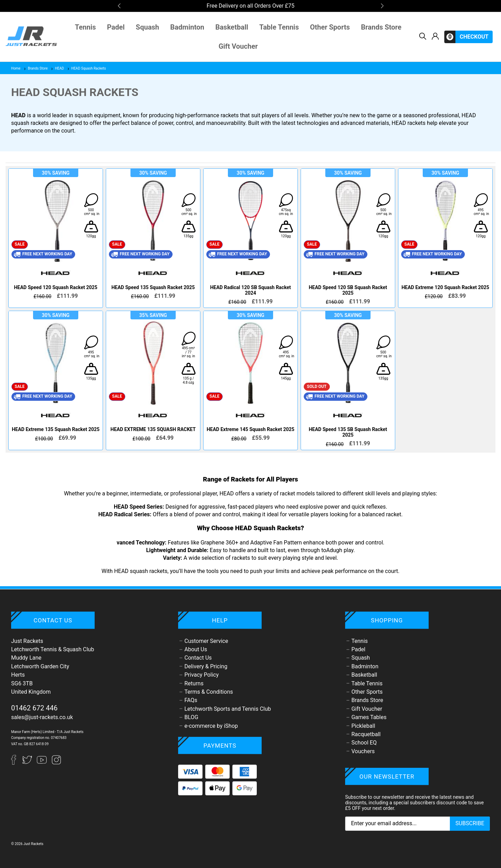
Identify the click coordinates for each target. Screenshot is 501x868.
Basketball (232, 27)
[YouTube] (42, 763)
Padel (116, 27)
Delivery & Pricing (206, 666)
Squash (147, 27)
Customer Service (206, 641)
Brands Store (381, 27)
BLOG (191, 717)
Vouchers (363, 751)
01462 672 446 (34, 708)
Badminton (187, 27)
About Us (196, 649)
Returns (194, 683)
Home (16, 68)
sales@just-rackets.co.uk (42, 717)
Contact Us (198, 658)
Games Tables (369, 717)
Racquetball (366, 734)
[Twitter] (28, 763)
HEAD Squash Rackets (86, 68)
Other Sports (330, 27)
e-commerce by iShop (211, 726)
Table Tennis (279, 27)
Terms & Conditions (209, 692)
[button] (119, 6)
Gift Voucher (238, 46)
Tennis (85, 27)
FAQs (191, 700)
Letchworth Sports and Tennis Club (228, 709)
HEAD (57, 68)
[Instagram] (56, 763)
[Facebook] (17, 763)
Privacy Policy (202, 675)
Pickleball (363, 726)
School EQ (364, 743)
